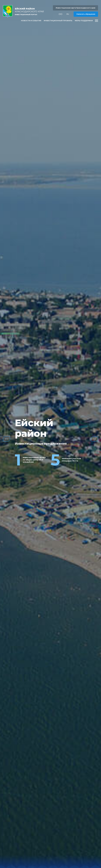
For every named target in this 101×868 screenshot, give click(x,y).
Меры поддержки (84, 21)
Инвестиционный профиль (58, 21)
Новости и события (31, 21)
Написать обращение (86, 14)
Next (94, 439)
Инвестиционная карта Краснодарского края (75, 8)
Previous (7, 439)
